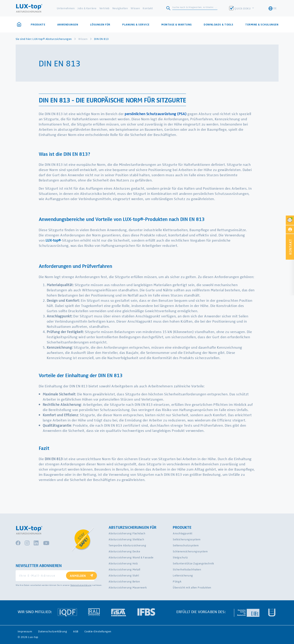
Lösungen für (100, 24)
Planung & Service (136, 24)
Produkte (38, 24)
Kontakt (148, 8)
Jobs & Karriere (87, 8)
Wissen (135, 8)
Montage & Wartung (177, 24)
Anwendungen (68, 24)
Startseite (19, 24)
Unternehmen (66, 8)
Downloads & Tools (219, 24)
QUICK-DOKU (243, 8)
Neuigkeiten (120, 8)
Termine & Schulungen (262, 24)
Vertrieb (104, 8)
